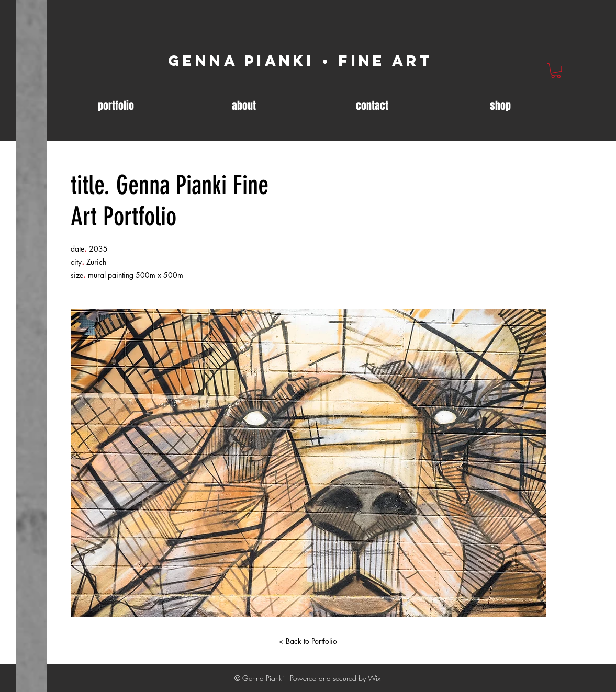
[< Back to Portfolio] (308, 641)
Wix (374, 678)
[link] (556, 71)
